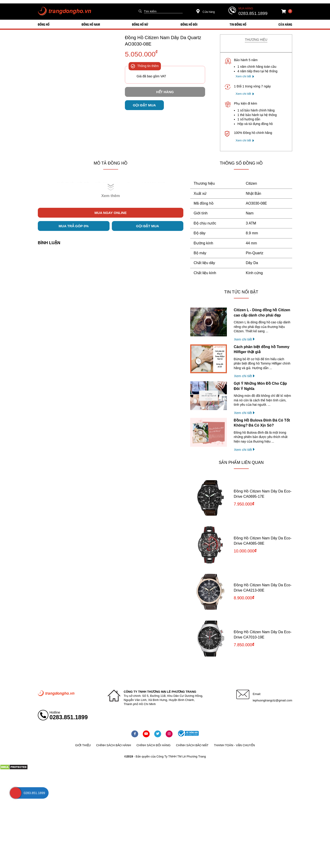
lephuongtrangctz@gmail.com (272, 700)
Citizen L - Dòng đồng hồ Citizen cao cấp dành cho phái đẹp (262, 312)
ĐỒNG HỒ (44, 24)
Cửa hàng (206, 12)
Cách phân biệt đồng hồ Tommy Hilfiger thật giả (262, 349)
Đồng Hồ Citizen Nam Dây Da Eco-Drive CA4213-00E (263, 588)
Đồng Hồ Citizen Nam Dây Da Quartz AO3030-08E (163, 41)
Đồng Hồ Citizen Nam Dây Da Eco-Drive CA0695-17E (263, 494)
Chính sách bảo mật (192, 745)
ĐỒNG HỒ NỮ (140, 24)
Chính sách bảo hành (114, 745)
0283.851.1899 (253, 13)
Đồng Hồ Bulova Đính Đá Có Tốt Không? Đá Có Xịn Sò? (262, 423)
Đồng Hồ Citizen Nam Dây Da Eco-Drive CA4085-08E (263, 541)
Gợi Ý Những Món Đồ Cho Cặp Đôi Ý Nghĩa (260, 386)
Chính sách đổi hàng (153, 745)
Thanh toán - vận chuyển (234, 745)
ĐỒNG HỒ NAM (91, 24)
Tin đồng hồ (238, 24)
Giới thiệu (83, 745)
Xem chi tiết (243, 76)
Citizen (251, 183)
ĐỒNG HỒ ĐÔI (189, 24)
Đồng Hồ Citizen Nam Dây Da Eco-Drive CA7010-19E (263, 634)
